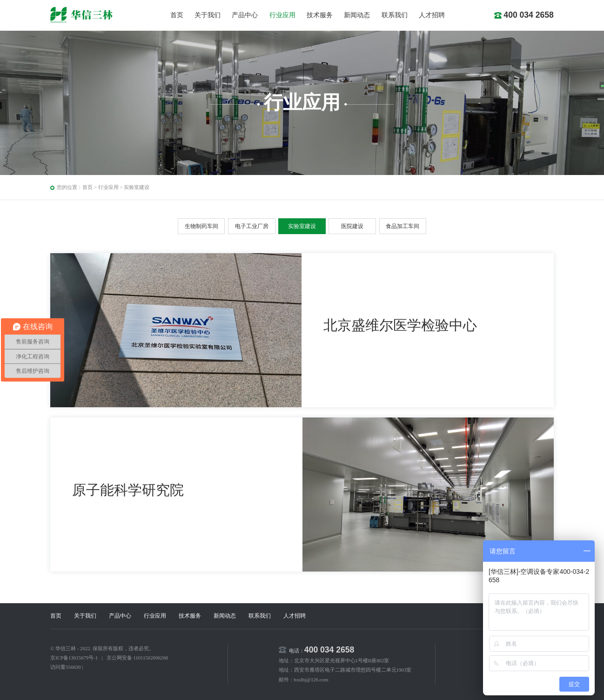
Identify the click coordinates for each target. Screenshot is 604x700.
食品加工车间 (403, 226)
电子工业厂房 (252, 226)
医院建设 (352, 226)
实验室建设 (137, 187)
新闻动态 (357, 15)
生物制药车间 (201, 226)
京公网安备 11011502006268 (137, 658)
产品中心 (245, 15)
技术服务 (320, 15)
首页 (177, 15)
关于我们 (208, 15)
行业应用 (282, 15)
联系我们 (395, 15)
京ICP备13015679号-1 (74, 658)
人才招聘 (432, 15)
